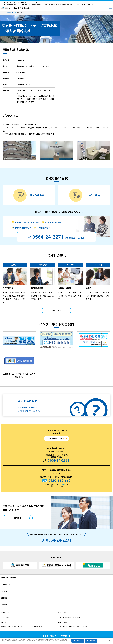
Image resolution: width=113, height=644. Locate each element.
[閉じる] (110, 641)
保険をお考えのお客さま (9, 578)
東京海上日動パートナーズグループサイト (69, 617)
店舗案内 (4, 598)
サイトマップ (5, 613)
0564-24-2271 (58, 460)
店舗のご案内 (11, 13)
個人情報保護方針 (63, 622)
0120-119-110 (59, 481)
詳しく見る (56, 311)
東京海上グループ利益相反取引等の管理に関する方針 (73, 627)
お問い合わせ (5, 617)
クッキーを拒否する (78, 641)
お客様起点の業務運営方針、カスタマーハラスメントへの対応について (22, 627)
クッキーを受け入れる (91, 641)
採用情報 (18, 518)
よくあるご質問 (62, 613)
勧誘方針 (4, 622)
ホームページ (59, 484)
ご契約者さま (6, 584)
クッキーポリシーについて (9, 642)
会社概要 (4, 591)
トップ (3, 13)
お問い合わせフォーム (56, 438)
